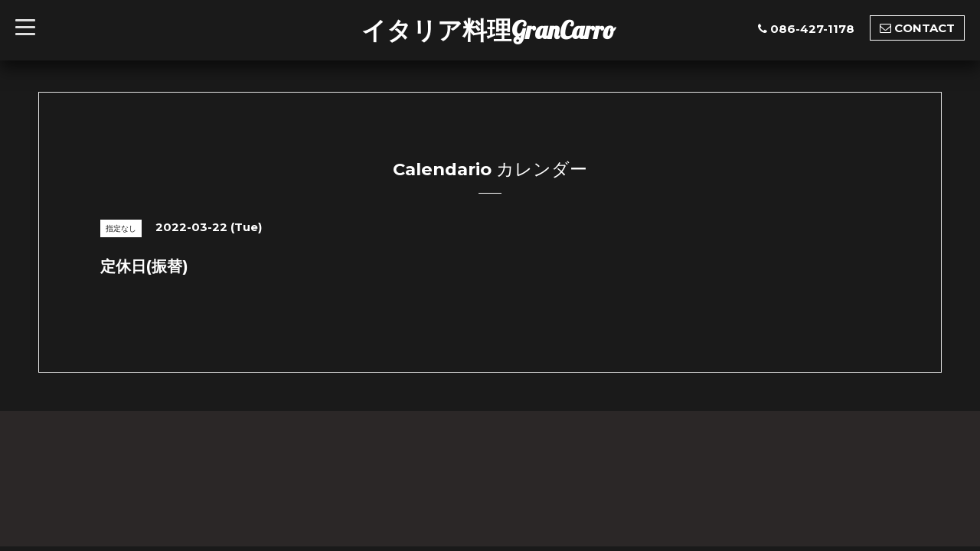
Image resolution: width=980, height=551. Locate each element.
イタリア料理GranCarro (488, 30)
